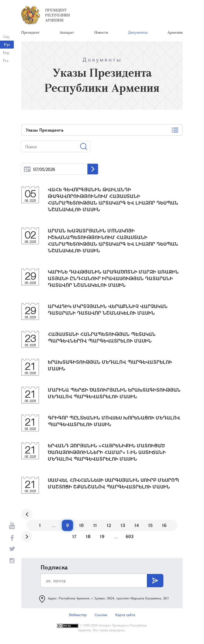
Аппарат (67, 33)
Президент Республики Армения (58, 16)
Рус (7, 44)
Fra (5, 60)
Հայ (6, 36)
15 (150, 527)
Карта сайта (125, 616)
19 (102, 538)
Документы (138, 33)
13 (123, 527)
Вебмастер (78, 616)
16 (164, 527)
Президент (30, 33)
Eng (6, 52)
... (27, 170)
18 (88, 538)
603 (130, 538)
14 (137, 527)
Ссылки (101, 616)
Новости (101, 33)
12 (109, 527)
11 (95, 527)
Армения (175, 33)
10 (81, 527)
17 (74, 538)
